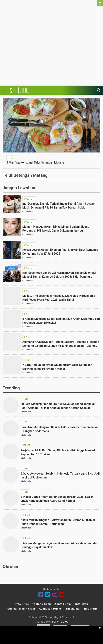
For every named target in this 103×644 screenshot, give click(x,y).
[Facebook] (41, 594)
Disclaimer (73, 609)
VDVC (64, 622)
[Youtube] (62, 594)
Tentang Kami (42, 604)
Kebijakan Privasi (51, 609)
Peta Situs (22, 604)
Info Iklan (82, 604)
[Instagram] (55, 594)
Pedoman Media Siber (21, 609)
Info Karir (91, 609)
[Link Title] (4, 90)
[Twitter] (48, 594)
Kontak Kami (63, 604)
